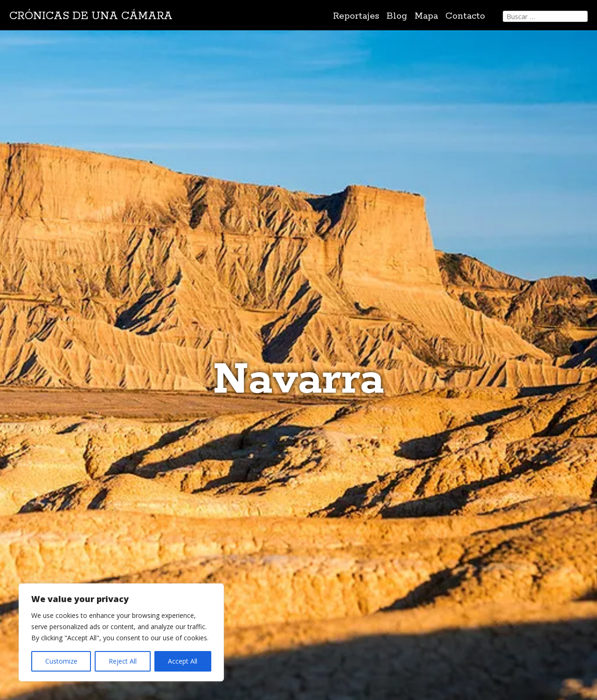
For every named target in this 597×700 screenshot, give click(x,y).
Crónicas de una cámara (91, 16)
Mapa (426, 16)
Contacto (465, 16)
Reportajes (356, 16)
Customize (61, 661)
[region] (121, 632)
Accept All (183, 661)
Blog (397, 16)
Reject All (123, 661)
